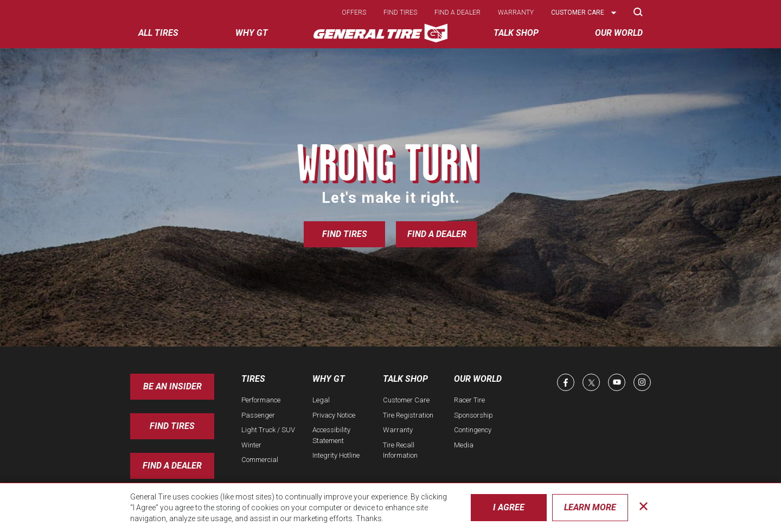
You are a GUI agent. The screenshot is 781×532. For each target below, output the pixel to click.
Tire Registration (408, 415)
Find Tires (345, 234)
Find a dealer (457, 12)
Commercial (260, 460)
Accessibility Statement (331, 435)
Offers (354, 12)
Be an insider (172, 386)
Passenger (258, 415)
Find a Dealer (437, 234)
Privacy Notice (334, 415)
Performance (261, 400)
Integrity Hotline (336, 455)
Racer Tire (469, 400)
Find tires (400, 12)
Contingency (473, 430)
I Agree (509, 507)
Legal (321, 400)
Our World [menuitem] (619, 33)
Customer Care (406, 400)
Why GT (329, 379)
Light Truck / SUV (268, 430)
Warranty (516, 12)
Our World (478, 379)
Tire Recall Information (400, 450)
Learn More (590, 507)
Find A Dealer (172, 466)
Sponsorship (473, 415)
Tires (253, 379)
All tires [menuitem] (158, 33)
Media (464, 445)
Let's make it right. (391, 198)
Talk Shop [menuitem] (516, 33)
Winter (251, 445)
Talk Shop (405, 379)
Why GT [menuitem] (252, 33)
